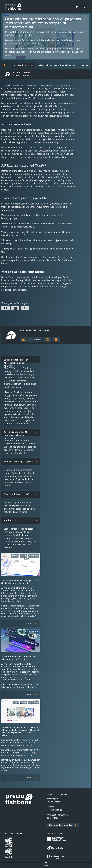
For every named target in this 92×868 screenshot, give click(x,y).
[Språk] (77, 7)
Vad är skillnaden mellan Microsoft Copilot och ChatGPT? (21, 361)
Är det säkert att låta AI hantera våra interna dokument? (21, 433)
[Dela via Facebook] (5, 308)
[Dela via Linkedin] (15, 308)
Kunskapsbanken (21, 65)
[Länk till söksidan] (85, 7)
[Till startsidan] (5, 65)
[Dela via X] (25, 308)
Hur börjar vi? (21, 520)
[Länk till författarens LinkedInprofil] (47, 340)
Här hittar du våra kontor (61, 825)
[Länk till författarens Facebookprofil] (56, 340)
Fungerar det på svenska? (21, 494)
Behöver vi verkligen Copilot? (21, 462)
